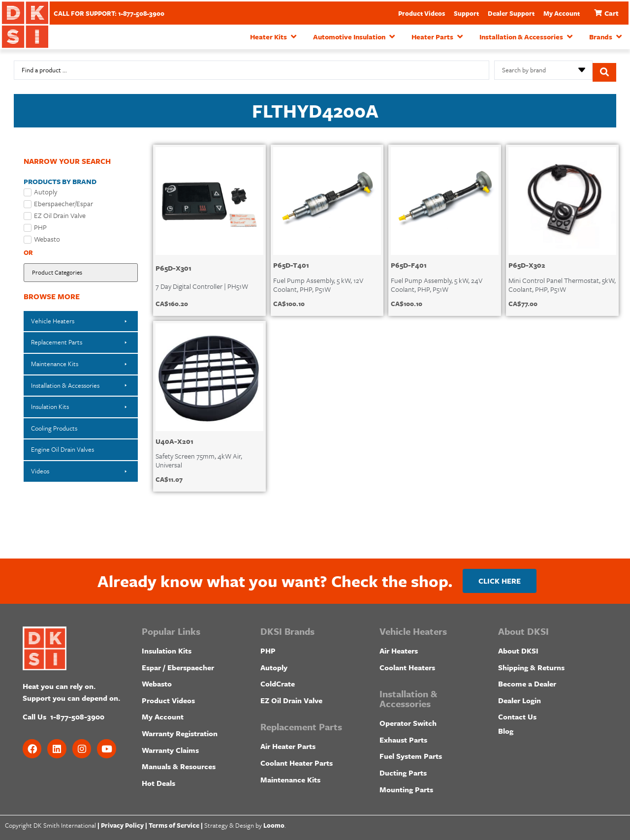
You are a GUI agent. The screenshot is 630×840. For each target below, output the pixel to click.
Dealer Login (520, 697)
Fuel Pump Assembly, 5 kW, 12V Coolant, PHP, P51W (318, 280)
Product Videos (422, 13)
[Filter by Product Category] (81, 269)
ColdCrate (278, 681)
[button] (274, 37)
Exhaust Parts (403, 737)
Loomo (274, 823)
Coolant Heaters (407, 664)
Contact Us (517, 714)
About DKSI (518, 648)
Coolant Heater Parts (297, 760)
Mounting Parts (406, 786)
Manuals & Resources (179, 764)
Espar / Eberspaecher (178, 664)
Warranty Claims (170, 747)
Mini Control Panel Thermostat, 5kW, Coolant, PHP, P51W (562, 280)
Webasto (157, 681)
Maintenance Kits (290, 777)
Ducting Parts (403, 770)
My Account (562, 13)
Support (466, 13)
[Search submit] (604, 68)
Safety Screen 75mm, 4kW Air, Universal (199, 455)
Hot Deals (158, 780)
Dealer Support (511, 13)
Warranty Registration (180, 731)
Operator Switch (408, 720)
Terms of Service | (176, 823)
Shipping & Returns (531, 664)
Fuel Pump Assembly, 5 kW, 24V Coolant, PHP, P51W (437, 280)
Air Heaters (399, 648)
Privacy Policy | (124, 823)
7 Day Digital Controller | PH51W (202, 281)
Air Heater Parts (288, 744)
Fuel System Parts (411, 753)
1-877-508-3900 (77, 714)
